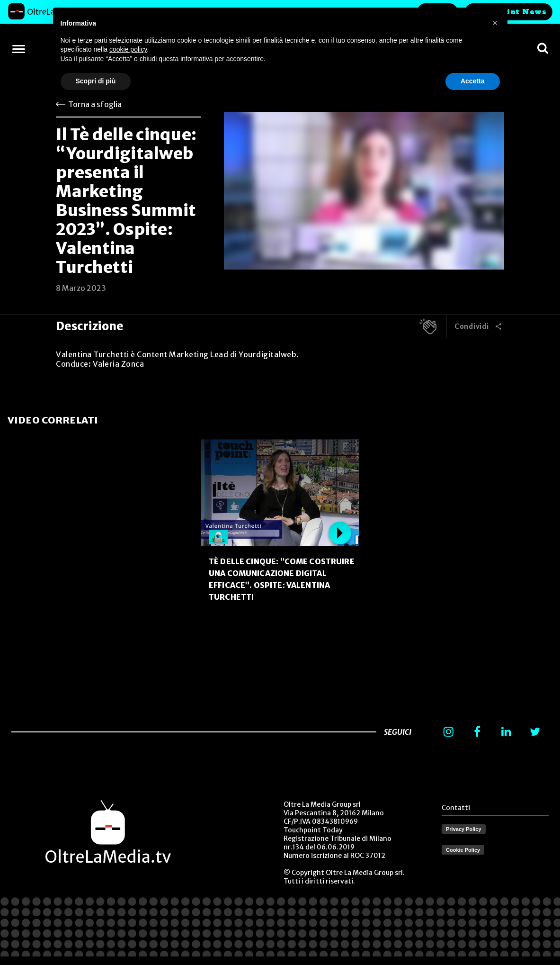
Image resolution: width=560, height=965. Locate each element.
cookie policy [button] (128, 49)
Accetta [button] (473, 81)
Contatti (456, 808)
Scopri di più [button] (96, 81)
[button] (495, 23)
